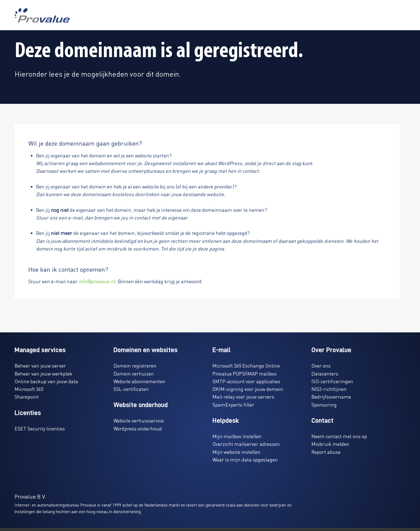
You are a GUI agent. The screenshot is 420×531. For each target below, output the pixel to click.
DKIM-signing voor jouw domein (248, 389)
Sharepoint (27, 397)
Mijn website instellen (237, 452)
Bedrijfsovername (331, 397)
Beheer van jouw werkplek (43, 373)
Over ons (321, 365)
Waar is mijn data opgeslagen (245, 459)
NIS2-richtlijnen (329, 389)
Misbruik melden (330, 444)
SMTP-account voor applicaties (246, 381)
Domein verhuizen (134, 373)
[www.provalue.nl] (42, 15)
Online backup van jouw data (46, 381)
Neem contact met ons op (339, 436)
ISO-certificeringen (332, 381)
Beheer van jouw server (40, 365)
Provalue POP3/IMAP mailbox (245, 373)
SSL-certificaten (131, 389)
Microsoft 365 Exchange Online (246, 365)
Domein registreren (135, 365)
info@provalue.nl (97, 281)
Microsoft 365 (29, 389)
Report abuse (326, 452)
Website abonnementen (139, 381)
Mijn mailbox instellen (237, 436)
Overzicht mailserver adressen (246, 444)
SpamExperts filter (233, 404)
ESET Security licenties (40, 428)
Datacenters (325, 373)
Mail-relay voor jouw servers (243, 397)
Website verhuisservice (139, 420)
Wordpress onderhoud (138, 428)
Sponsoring (324, 404)
